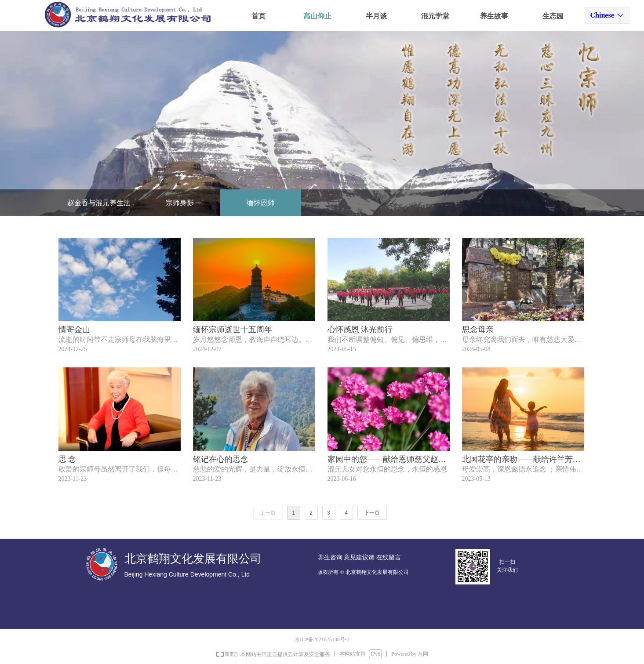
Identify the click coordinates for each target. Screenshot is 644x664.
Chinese (602, 15)
